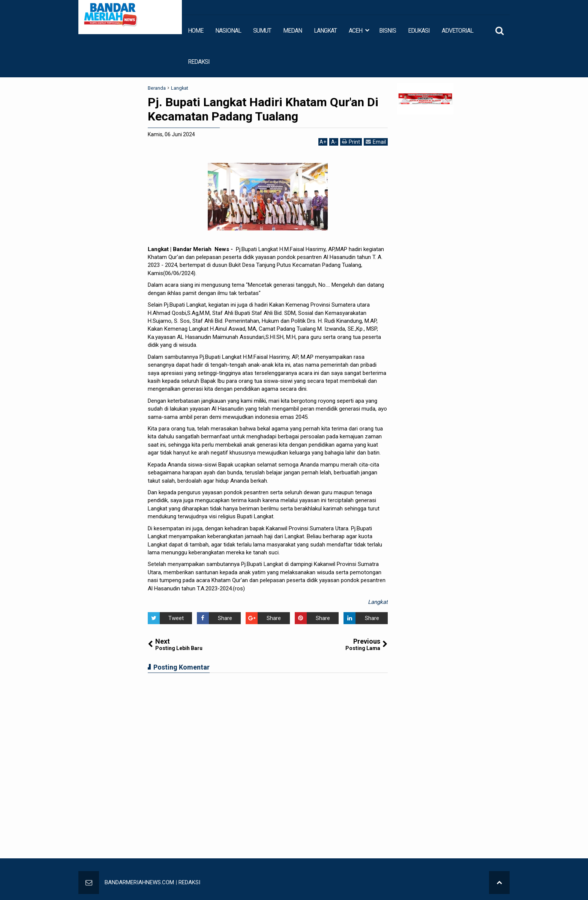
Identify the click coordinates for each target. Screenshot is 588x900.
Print (351, 142)
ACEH (355, 31)
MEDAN (292, 31)
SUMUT (262, 31)
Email (376, 142)
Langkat (378, 602)
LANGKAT (325, 31)
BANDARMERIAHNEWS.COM (139, 882)
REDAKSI (199, 62)
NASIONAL (228, 31)
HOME (196, 31)
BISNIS (388, 31)
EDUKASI (419, 31)
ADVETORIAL (457, 31)
